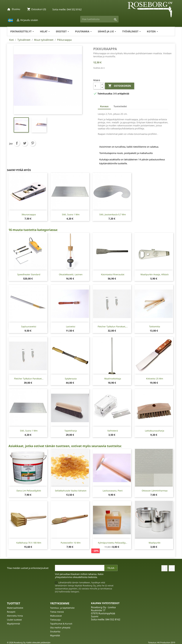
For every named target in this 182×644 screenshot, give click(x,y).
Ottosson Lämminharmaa (155, 491)
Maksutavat (56, 616)
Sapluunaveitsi (29, 326)
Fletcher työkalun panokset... (29, 379)
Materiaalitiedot (15, 608)
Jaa (17, 143)
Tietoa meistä (57, 612)
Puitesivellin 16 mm (71, 543)
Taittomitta (155, 326)
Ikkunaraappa (29, 214)
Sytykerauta (71, 379)
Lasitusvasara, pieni (113, 491)
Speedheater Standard (29, 274)
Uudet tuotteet (14, 620)
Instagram (172, 568)
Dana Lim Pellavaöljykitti (29, 491)
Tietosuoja (55, 620)
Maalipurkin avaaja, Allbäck (155, 274)
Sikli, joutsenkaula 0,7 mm (113, 214)
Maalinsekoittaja (113, 379)
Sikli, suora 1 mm (71, 214)
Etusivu (16, 9)
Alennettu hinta (15, 616)
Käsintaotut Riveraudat (113, 274)
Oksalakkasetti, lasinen (71, 274)
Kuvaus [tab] (104, 106)
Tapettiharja (71, 431)
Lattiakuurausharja (155, 431)
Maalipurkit (155, 543)
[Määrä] (97, 86)
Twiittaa (25, 143)
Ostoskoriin (120, 86)
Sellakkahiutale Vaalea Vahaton (71, 491)
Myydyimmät (13, 624)
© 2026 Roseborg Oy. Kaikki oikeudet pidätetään (29, 642)
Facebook (164, 568)
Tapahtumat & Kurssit (61, 624)
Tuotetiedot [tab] (120, 106)
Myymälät (55, 635)
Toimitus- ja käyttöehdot (62, 608)
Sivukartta (55, 631)
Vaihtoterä (113, 431)
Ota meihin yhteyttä (60, 628)
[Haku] (99, 19)
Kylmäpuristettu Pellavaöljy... (113, 543)
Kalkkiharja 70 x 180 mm (29, 543)
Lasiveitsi (71, 326)
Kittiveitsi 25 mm (155, 379)
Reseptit (11, 612)
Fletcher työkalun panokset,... (113, 326)
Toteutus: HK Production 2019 (162, 642)
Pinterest (33, 143)
